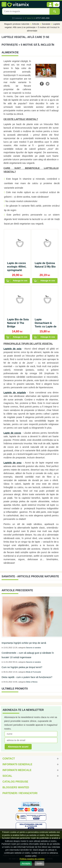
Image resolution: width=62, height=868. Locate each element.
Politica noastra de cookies (32, 859)
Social (7, 776)
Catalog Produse (15, 782)
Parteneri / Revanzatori (20, 793)
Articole (35, 24)
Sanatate (46, 24)
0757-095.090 (43, 18)
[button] (50, 5)
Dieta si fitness (32, 682)
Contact (9, 759)
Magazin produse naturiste (17, 24)
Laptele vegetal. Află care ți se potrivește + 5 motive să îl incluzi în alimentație (32, 27)
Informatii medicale (17, 770)
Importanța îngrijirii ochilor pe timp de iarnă (24, 643)
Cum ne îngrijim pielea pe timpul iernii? (22, 667)
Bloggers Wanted (16, 787)
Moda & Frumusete (34, 672)
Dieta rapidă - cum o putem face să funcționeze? (27, 677)
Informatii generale (17, 764)
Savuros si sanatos (33, 648)
